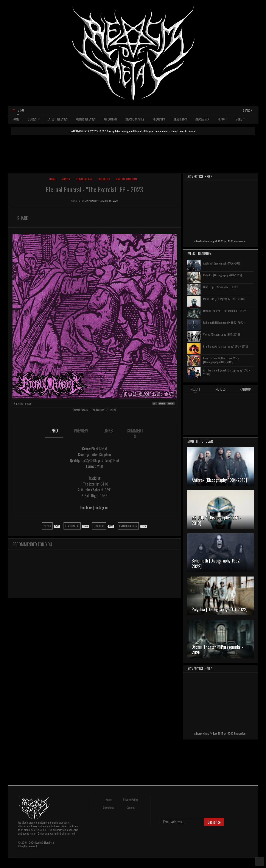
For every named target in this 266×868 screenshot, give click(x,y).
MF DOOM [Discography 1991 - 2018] (224, 299)
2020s (66, 179)
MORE (240, 119)
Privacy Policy (130, 800)
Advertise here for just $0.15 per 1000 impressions (220, 241)
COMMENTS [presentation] (135, 433)
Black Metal (84, 179)
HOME (16, 119)
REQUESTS (159, 119)
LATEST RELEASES (58, 119)
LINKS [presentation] (108, 431)
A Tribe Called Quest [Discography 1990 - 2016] (226, 372)
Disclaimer (109, 808)
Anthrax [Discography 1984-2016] (222, 263)
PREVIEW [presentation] (81, 431)
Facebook (86, 508)
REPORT (222, 119)
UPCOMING (110, 119)
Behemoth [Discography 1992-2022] (224, 322)
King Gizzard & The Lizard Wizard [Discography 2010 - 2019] (222, 360)
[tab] (54, 434)
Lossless (104, 179)
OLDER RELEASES (86, 119)
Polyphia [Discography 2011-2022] (222, 275)
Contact (130, 808)
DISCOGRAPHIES (135, 119)
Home (53, 179)
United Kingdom (126, 179)
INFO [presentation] (54, 431)
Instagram (102, 508)
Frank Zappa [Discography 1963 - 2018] (226, 346)
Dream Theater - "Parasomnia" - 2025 (225, 311)
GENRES (34, 119)
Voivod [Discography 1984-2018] (221, 334)
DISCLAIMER (202, 119)
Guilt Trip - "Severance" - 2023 (221, 287)
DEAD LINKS (180, 119)
